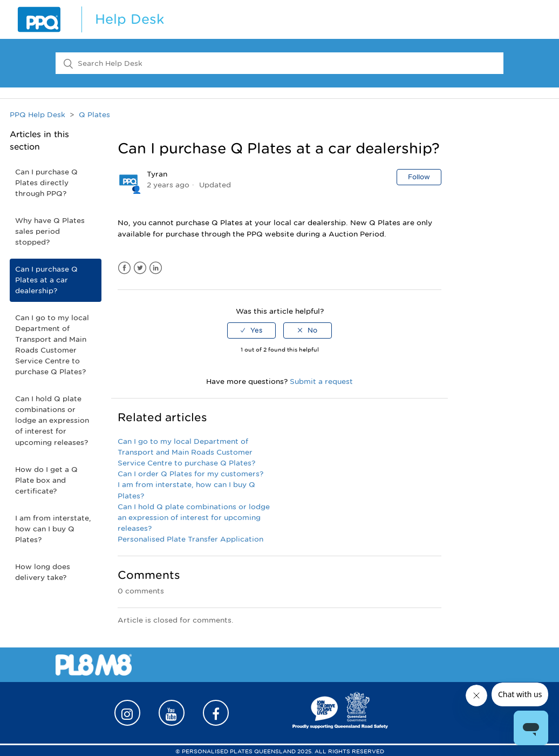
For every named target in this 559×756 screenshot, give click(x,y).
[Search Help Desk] (279, 63)
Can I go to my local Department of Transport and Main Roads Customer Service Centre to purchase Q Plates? (52, 345)
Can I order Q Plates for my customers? (190, 474)
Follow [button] (419, 177)
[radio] (251, 330)
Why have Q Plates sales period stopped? (50, 231)
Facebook (124, 268)
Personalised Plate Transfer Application (190, 539)
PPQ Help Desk (38, 115)
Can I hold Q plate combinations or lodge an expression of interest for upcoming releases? (52, 420)
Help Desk (129, 19)
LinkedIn (156, 268)
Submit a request (321, 382)
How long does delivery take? (43, 572)
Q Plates (94, 115)
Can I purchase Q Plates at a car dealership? (46, 280)
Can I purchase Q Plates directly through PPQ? (46, 183)
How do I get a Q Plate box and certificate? (46, 480)
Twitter (140, 268)
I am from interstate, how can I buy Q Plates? (53, 529)
